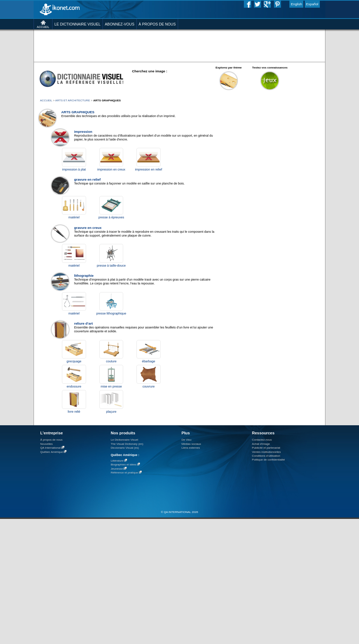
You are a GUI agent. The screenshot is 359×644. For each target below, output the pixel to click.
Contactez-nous (262, 440)
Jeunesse (117, 469)
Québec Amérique (52, 452)
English (296, 4)
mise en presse (111, 386)
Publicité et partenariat (266, 448)
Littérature (117, 461)
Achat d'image (261, 444)
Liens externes (191, 448)
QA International (50, 448)
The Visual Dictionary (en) (127, 444)
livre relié (74, 412)
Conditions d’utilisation (266, 456)
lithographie (84, 276)
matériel (74, 217)
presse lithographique (111, 313)
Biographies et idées (123, 465)
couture (111, 361)
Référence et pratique (124, 473)
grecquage (74, 361)
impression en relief (149, 169)
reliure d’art (84, 323)
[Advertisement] (108, 61)
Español (312, 4)
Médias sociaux (191, 444)
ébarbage (149, 361)
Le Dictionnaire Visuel (124, 440)
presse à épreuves (111, 217)
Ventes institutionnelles (266, 452)
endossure (74, 386)
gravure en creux (88, 228)
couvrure (149, 386)
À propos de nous (51, 440)
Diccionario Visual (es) (125, 448)
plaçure (111, 412)
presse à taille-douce (111, 266)
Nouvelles (47, 444)
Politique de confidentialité (268, 460)
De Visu (186, 440)
